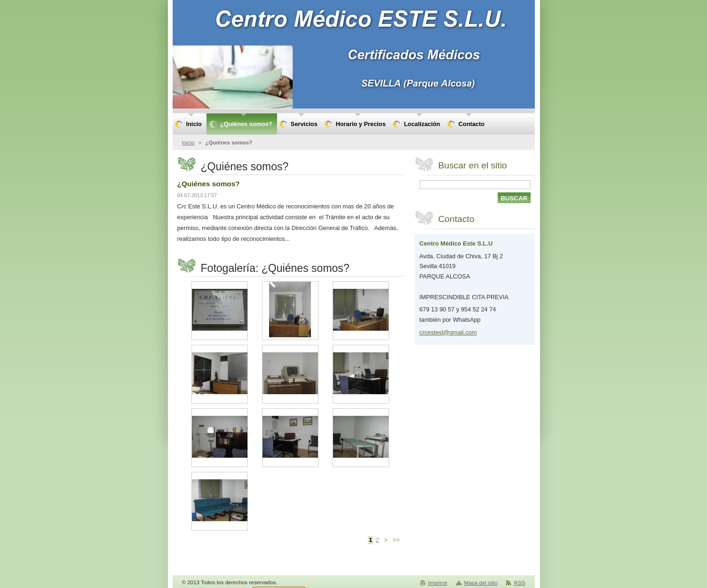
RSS (520, 583)
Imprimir (438, 583)
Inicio (188, 143)
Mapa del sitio (481, 583)
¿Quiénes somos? (209, 184)
